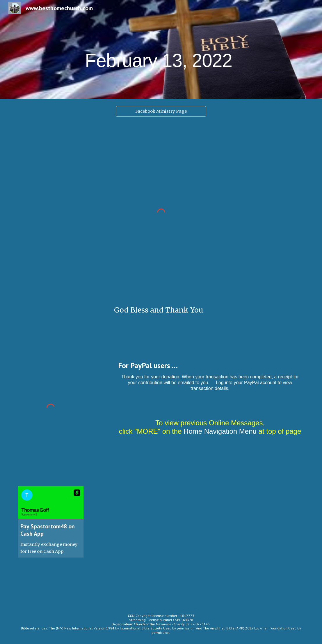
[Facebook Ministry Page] (161, 111)
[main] (161, 49)
